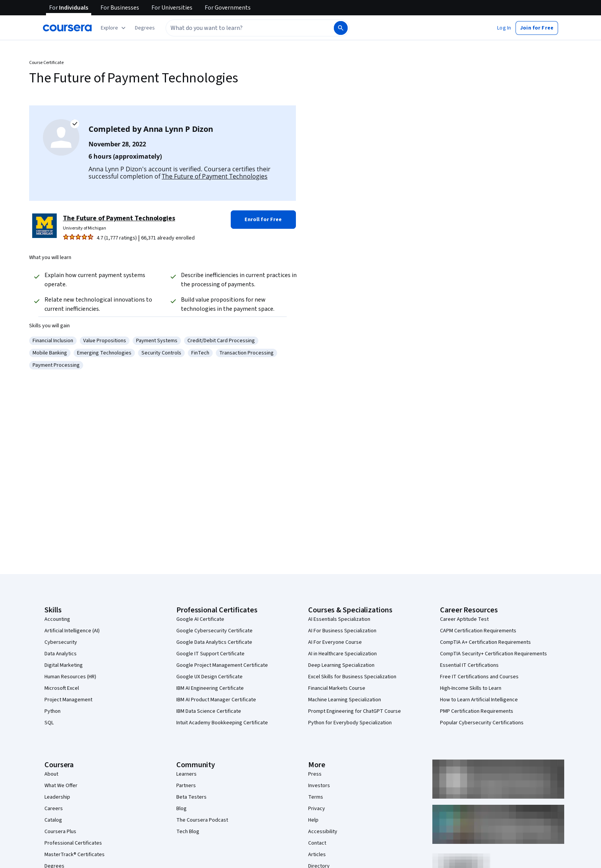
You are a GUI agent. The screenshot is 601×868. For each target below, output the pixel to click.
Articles (317, 855)
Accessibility (323, 832)
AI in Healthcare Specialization (342, 654)
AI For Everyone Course (335, 642)
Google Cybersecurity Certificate (214, 631)
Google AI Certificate (200, 619)
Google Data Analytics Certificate (214, 642)
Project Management (68, 700)
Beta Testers (191, 797)
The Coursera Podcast (202, 820)
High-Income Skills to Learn (471, 688)
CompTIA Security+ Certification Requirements (493, 654)
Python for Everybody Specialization (350, 723)
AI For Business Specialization (342, 631)
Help (313, 820)
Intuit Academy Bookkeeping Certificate (222, 723)
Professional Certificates (73, 843)
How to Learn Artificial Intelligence (479, 700)
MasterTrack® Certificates (75, 855)
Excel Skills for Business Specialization (352, 677)
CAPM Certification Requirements (478, 631)
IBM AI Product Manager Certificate (216, 700)
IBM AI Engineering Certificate (210, 688)
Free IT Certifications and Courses (479, 677)
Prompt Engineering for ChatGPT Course (355, 711)
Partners (186, 786)
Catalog (53, 820)
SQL (49, 723)
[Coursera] (67, 28)
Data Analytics (61, 654)
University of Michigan (85, 228)
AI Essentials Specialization (339, 619)
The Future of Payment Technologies (215, 176)
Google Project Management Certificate (222, 665)
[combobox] (249, 28)
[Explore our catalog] (114, 28)
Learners (186, 774)
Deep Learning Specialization (341, 665)
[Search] (341, 28)
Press (315, 774)
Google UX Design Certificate (209, 677)
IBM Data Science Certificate (209, 711)
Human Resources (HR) (70, 677)
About (51, 774)
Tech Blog (188, 832)
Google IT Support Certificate (210, 654)
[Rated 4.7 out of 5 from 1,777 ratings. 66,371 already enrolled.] (144, 238)
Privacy (317, 809)
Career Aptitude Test (464, 619)
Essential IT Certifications (469, 665)
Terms (316, 797)
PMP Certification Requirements (477, 711)
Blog (181, 809)
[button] (145, 28)
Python (53, 711)
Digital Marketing (64, 665)
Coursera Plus (60, 832)
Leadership (57, 797)
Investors (319, 786)
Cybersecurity (61, 642)
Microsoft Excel (62, 688)
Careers (54, 809)
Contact (317, 843)
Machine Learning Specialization (345, 700)
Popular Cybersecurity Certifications (482, 723)
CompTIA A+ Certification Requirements (485, 642)
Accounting (57, 619)
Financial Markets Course (337, 688)
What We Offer (61, 786)
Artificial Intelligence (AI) (72, 631)
